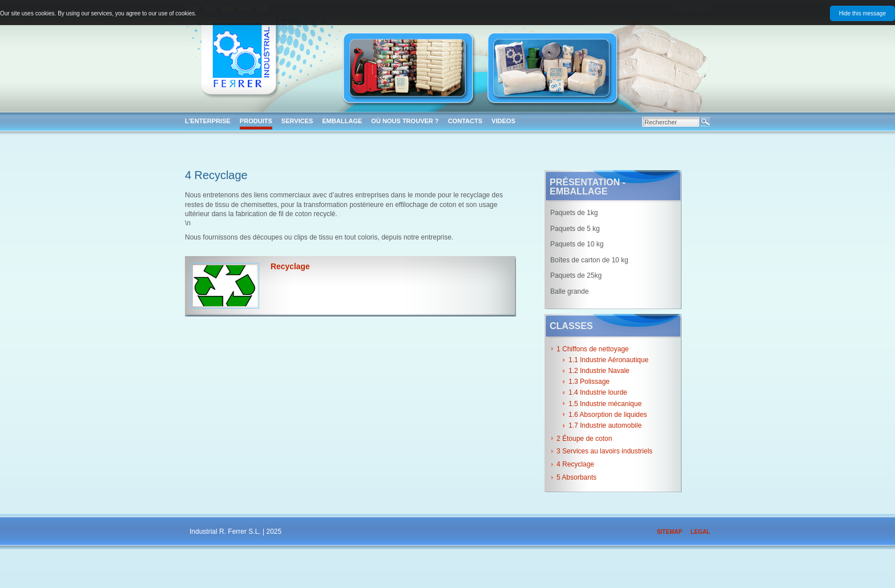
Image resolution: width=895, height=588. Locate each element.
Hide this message (862, 13)
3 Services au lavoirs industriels (604, 451)
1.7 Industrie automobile (605, 425)
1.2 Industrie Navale (599, 371)
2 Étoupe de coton (584, 439)
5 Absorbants (576, 477)
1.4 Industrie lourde (598, 392)
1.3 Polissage (589, 382)
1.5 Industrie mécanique (605, 404)
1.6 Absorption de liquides (608, 415)
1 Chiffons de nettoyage (593, 349)
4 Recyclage (575, 464)
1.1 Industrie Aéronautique (608, 360)
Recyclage (290, 266)
